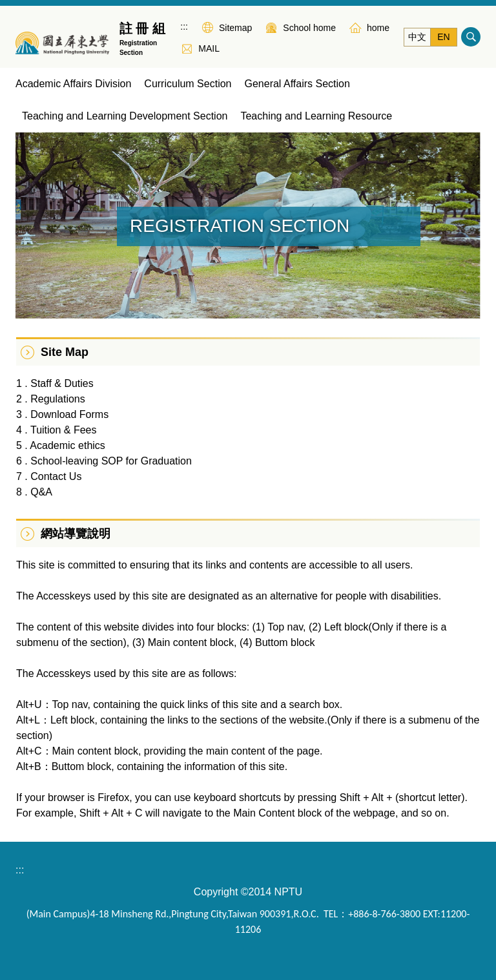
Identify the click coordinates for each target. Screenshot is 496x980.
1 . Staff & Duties (55, 383)
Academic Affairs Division (73, 84)
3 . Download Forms (62, 414)
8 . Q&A (34, 492)
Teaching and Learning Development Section (125, 116)
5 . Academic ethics (61, 445)
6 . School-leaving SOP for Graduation (104, 461)
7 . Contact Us (49, 476)
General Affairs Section (297, 84)
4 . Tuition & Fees (57, 430)
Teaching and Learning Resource (316, 116)
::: (184, 26)
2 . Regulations (51, 399)
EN (443, 37)
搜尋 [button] (471, 37)
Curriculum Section (188, 84)
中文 (417, 37)
